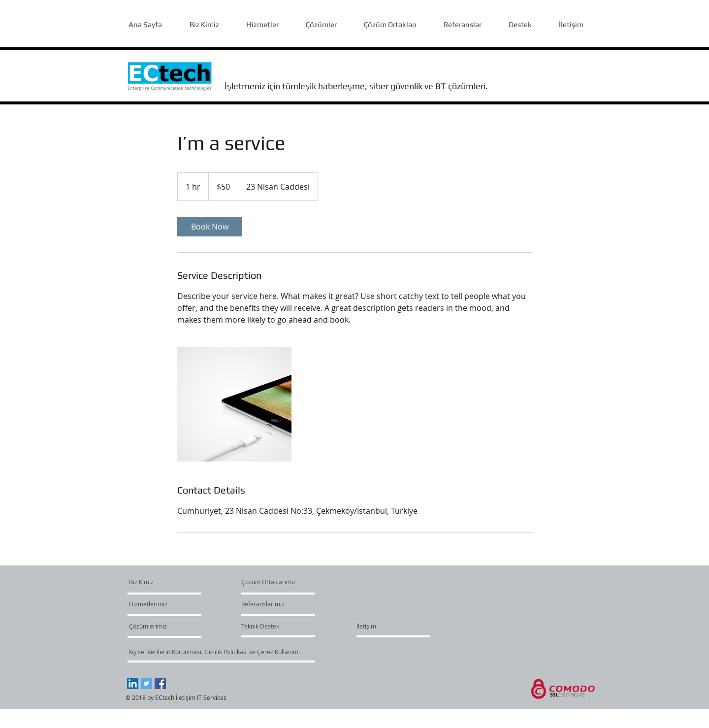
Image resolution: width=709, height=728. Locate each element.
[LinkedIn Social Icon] (133, 683)
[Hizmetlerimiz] (157, 604)
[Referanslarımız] (265, 604)
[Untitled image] (234, 404)
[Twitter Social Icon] (146, 683)
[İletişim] (366, 626)
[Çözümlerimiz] (157, 626)
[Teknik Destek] (260, 626)
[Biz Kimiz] (167, 582)
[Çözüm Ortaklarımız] (269, 582)
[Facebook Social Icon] (160, 683)
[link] (210, 227)
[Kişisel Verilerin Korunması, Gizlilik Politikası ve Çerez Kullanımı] (214, 652)
